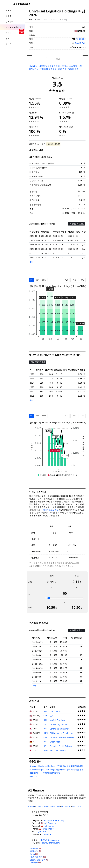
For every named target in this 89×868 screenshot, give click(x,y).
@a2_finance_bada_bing (53, 820)
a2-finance (46, 834)
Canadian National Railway (62, 737)
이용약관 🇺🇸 (35, 862)
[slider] (49, 598)
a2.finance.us (51, 823)
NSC (45, 720)
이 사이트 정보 (42, 806)
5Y (31, 280)
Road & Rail (80, 43)
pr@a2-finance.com (51, 843)
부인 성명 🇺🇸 (36, 851)
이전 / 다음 (34, 69)
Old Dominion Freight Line (62, 733)
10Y (37, 280)
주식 (39, 19)
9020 (46, 750)
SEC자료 (34, 776)
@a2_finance (49, 829)
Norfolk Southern (58, 720)
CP (45, 746)
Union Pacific (56, 711)
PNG (74, 280)
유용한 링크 (73, 69)
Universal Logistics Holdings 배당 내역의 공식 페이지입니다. (57, 769)
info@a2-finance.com (49, 840)
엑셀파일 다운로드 (76, 224)
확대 (31, 262)
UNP (45, 711)
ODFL (46, 733)
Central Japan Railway (59, 729)
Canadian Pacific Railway (61, 746)
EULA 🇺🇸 (34, 854)
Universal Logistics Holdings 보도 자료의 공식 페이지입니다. (57, 766)
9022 (46, 729)
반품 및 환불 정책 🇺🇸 (39, 860)
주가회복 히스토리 (48, 69)
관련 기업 (62, 69)
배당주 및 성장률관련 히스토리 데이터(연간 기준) (60, 66)
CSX (45, 716)
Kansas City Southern (59, 724)
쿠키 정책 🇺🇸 (36, 848)
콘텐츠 (68, 806)
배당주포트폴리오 (51, 510)
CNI (45, 737)
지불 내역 (33, 66)
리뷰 (80, 806)
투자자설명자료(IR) (52, 773)
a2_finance (41, 832)
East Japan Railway (58, 750)
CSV (82, 280)
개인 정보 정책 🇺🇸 (38, 857)
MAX (44, 280)
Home (31, 19)
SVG (66, 280)
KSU (45, 724)
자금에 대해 (55, 806)
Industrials (80, 39)
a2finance (50, 826)
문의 (74, 806)
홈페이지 (35, 773)
